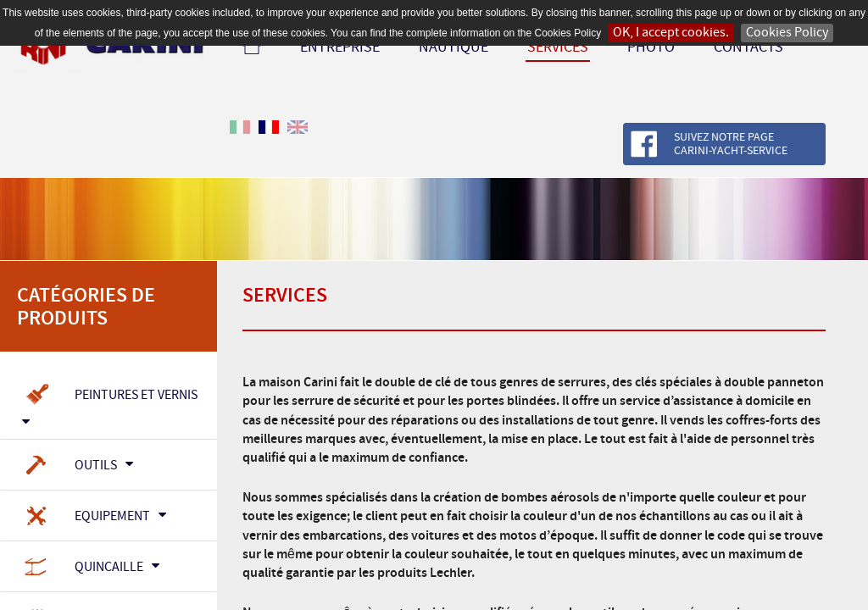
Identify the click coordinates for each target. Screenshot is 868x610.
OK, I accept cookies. (671, 33)
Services (558, 47)
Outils (78, 466)
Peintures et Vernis (110, 403)
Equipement (94, 517)
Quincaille (91, 568)
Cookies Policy (787, 33)
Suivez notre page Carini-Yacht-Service (731, 144)
